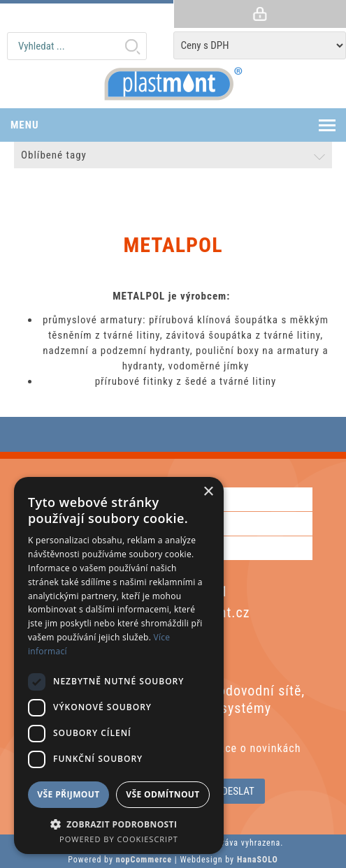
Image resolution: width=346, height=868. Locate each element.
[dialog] (119, 665)
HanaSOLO (258, 860)
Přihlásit (260, 14)
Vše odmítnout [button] (163, 794)
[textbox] (77, 46)
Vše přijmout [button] (68, 794)
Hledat (132, 46)
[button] (119, 824)
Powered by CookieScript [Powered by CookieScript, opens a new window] (119, 839)
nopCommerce (144, 860)
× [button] (208, 492)
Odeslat (235, 791)
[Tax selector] (260, 45)
